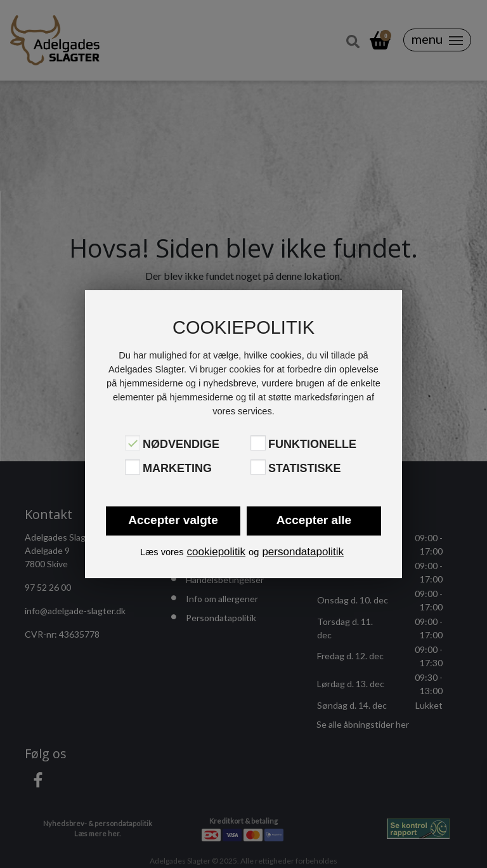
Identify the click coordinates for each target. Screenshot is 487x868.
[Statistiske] (258, 467)
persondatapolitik (303, 552)
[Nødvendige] (133, 443)
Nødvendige (181, 444)
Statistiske (304, 468)
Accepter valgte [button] (173, 520)
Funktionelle (312, 444)
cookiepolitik (216, 552)
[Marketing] (133, 467)
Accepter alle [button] (314, 520)
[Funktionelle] (258, 443)
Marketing (177, 468)
